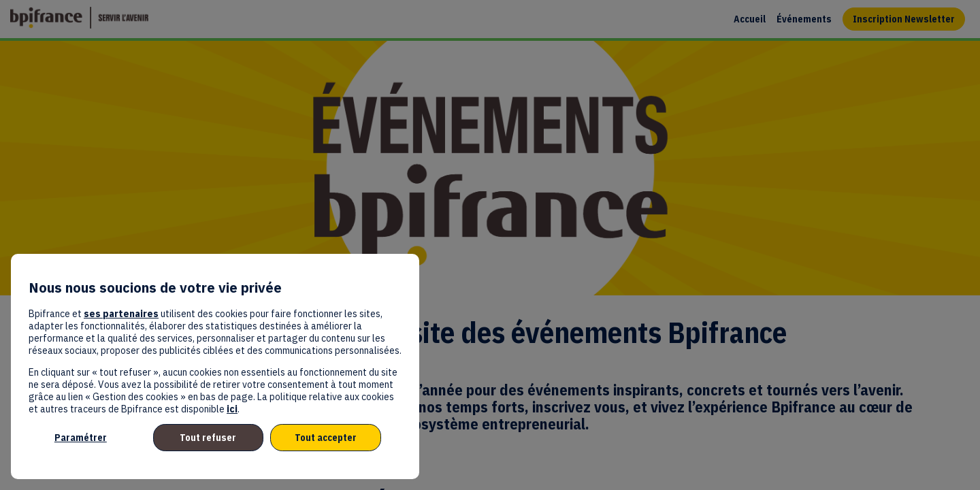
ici (232, 409)
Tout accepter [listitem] (326, 438)
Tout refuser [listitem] (208, 438)
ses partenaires (121, 314)
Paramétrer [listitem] (81, 438)
